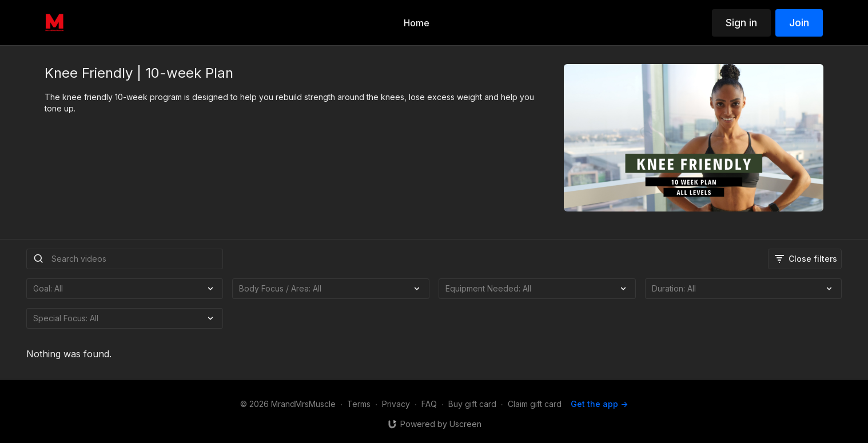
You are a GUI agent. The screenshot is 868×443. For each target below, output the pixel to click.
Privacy (396, 404)
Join (799, 23)
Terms (359, 404)
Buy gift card (472, 404)
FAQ (429, 404)
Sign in (741, 23)
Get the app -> (599, 404)
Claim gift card (535, 404)
